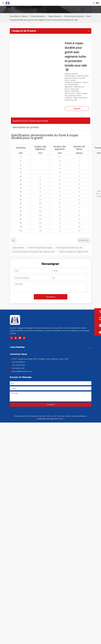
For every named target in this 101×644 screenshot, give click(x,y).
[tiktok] (24, 338)
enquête (77, 109)
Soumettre (51, 297)
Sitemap (75, 416)
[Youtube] (16, 338)
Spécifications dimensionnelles (30, 121)
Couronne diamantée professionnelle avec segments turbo (34, 252)
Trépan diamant (18, 248)
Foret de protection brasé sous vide (69, 248)
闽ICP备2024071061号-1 (56, 419)
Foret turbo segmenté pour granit (40, 248)
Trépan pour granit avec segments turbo (74, 252)
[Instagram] (20, 338)
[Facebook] (11, 338)
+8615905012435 (18, 368)
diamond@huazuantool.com (22, 371)
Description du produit (26, 127)
